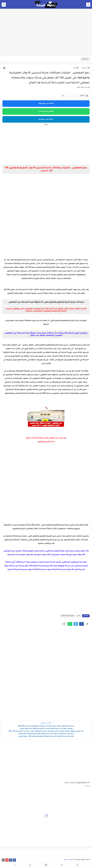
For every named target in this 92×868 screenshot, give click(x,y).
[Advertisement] (46, 38)
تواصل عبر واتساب (46, 111)
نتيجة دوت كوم (69, 860)
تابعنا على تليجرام (46, 119)
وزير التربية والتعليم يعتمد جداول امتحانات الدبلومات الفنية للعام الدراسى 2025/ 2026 (46, 726)
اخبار (76, 68)
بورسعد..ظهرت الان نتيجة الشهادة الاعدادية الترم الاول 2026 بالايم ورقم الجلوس (46, 729)
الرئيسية (86, 68)
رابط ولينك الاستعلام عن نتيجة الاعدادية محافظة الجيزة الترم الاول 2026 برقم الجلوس (46, 734)
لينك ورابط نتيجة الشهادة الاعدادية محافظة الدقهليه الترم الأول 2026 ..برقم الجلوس (46, 736)
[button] (81, 624)
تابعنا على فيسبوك (46, 104)
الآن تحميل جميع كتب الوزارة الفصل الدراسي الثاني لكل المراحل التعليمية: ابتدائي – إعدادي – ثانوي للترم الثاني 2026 (46, 731)
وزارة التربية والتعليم (68, 616)
